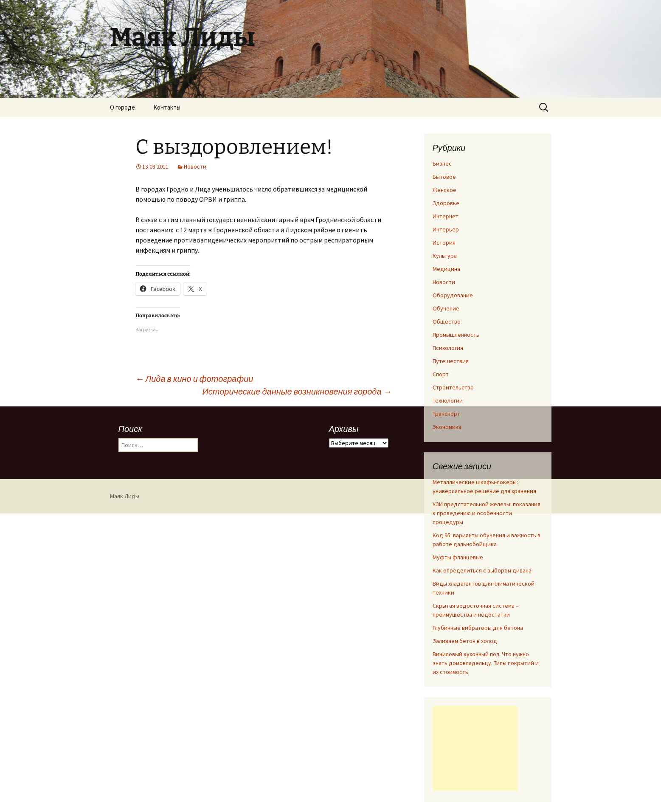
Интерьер (446, 229)
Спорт (441, 374)
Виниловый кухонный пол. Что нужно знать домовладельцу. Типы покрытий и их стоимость (486, 663)
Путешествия (451, 361)
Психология (448, 348)
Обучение (446, 308)
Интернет (446, 216)
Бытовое (444, 177)
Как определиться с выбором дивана (482, 570)
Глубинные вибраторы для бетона (478, 628)
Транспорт (446, 414)
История (444, 242)
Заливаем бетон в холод (465, 641)
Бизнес (442, 164)
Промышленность (456, 335)
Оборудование (453, 295)
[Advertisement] (475, 748)
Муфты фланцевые (458, 557)
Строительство (453, 387)
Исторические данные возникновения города (297, 391)
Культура (445, 256)
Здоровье (446, 203)
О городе (122, 107)
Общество (447, 321)
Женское (444, 190)
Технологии (448, 400)
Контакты (167, 107)
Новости (195, 166)
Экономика (447, 427)
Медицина (446, 269)
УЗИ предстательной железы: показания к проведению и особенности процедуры (487, 513)
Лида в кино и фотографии (194, 379)
